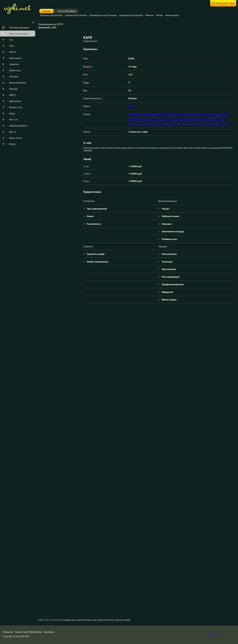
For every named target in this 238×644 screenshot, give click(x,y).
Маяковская (166, 117)
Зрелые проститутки (76, 15)
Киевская (193, 114)
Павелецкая (150, 121)
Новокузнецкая (219, 117)
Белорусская (148, 114)
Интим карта (172, 15)
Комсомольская (208, 114)
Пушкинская (135, 124)
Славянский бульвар (154, 124)
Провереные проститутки (103, 15)
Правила (8, 632)
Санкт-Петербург (67, 11)
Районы (149, 15)
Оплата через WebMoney (28, 632)
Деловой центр (179, 114)
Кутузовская (141, 117)
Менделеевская (201, 117)
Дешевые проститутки (131, 15)
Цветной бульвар (220, 124)
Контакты (49, 632)
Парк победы (182, 121)
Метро (160, 15)
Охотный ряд (136, 121)
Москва (46, 11)
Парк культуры (166, 121)
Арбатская (134, 114)
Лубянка (154, 117)
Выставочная (162, 114)
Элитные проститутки (51, 15)
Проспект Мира (215, 121)
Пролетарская (198, 121)
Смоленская (172, 124)
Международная (182, 117)
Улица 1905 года (200, 124)
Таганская (185, 124)
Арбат (132, 106)
